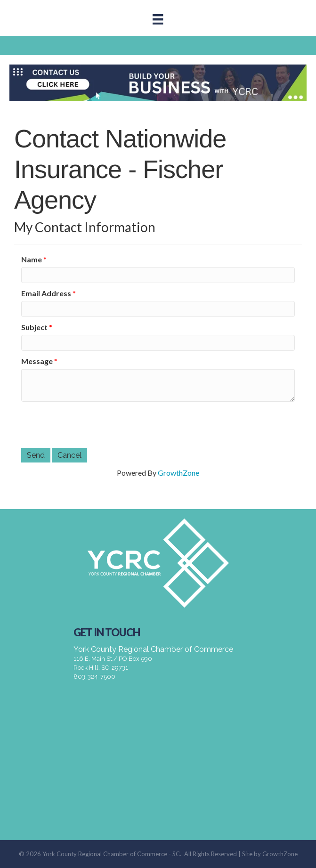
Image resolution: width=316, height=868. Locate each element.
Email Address (46, 293)
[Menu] (158, 19)
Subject (34, 327)
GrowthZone (178, 473)
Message (37, 361)
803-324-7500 (94, 677)
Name (32, 259)
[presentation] (93, 425)
